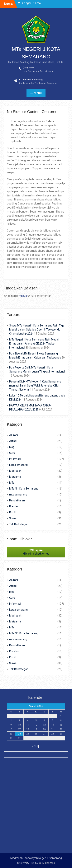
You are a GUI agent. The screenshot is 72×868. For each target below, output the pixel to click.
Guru (12, 453)
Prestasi (14, 506)
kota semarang (18, 465)
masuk (23, 296)
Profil (12, 512)
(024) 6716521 (30, 68)
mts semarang (18, 495)
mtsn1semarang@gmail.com (38, 71)
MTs (12, 483)
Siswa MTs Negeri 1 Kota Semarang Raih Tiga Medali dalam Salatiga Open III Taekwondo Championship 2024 (37, 330)
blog (12, 447)
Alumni (14, 435)
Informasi (15, 459)
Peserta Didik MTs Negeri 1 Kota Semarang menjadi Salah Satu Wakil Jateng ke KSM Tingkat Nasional (35, 386)
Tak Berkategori (19, 524)
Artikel (13, 441)
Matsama (15, 477)
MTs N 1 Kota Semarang (24, 489)
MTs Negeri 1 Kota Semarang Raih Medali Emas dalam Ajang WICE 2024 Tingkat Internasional (34, 344)
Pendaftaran (17, 500)
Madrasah (15, 471)
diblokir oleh (36, 552)
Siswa (13, 518)
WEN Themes (47, 863)
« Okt (35, 746)
